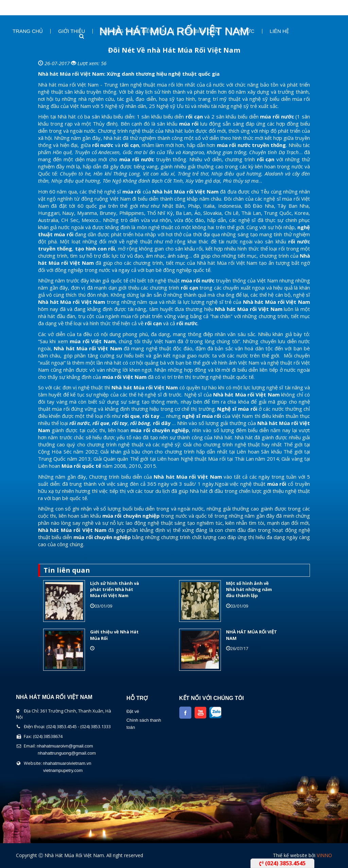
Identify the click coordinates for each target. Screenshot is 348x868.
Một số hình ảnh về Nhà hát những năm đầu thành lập (249, 589)
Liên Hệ (279, 31)
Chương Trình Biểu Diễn (133, 31)
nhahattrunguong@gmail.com (67, 753)
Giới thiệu (72, 31)
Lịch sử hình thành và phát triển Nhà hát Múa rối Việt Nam (115, 589)
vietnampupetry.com (63, 770)
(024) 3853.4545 (282, 863)
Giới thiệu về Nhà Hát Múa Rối (114, 635)
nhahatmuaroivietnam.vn (67, 763)
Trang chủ (28, 31)
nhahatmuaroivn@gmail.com (65, 746)
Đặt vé (133, 711)
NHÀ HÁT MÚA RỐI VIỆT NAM (251, 635)
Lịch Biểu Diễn (200, 31)
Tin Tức (244, 31)
